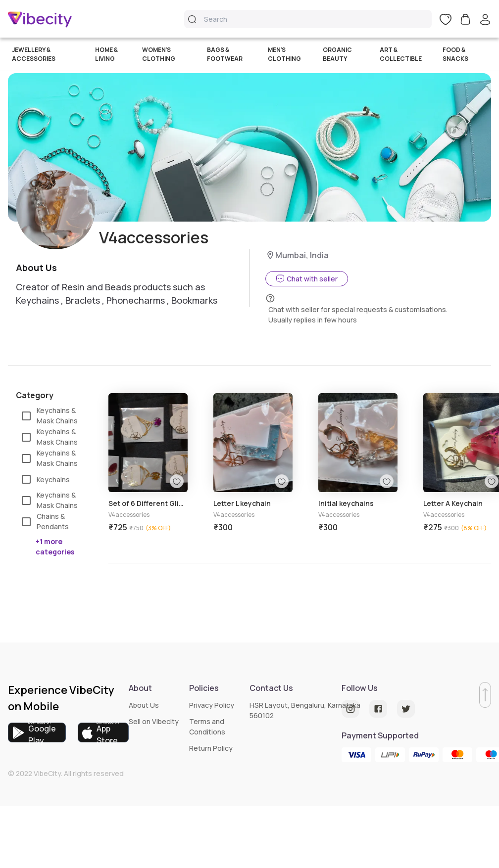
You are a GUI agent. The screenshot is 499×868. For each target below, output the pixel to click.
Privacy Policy (212, 705)
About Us (144, 705)
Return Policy (211, 748)
